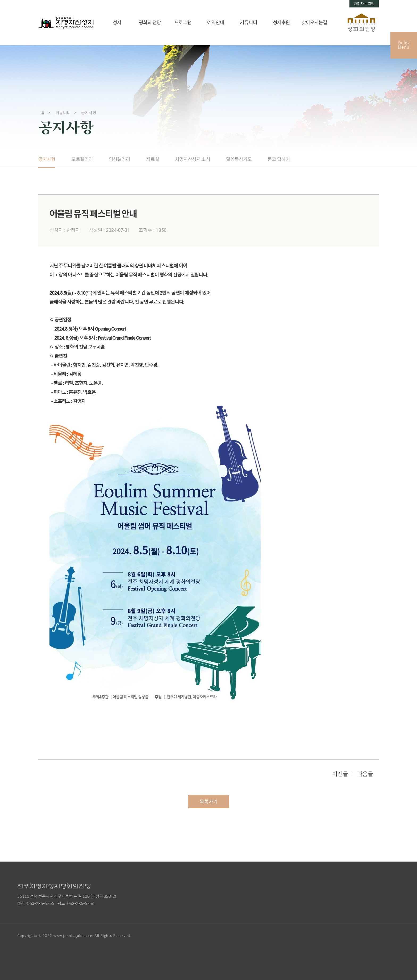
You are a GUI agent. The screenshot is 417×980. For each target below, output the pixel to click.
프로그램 (183, 23)
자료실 (152, 159)
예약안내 (216, 23)
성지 (117, 23)
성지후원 (281, 23)
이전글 (340, 774)
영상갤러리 (120, 159)
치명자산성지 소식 (193, 159)
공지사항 (89, 113)
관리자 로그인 (364, 4)
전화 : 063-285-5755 (36, 903)
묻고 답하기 (279, 159)
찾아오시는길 (314, 23)
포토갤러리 (82, 159)
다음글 (365, 774)
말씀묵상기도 (239, 159)
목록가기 (208, 802)
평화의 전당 (150, 23)
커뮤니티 (248, 23)
